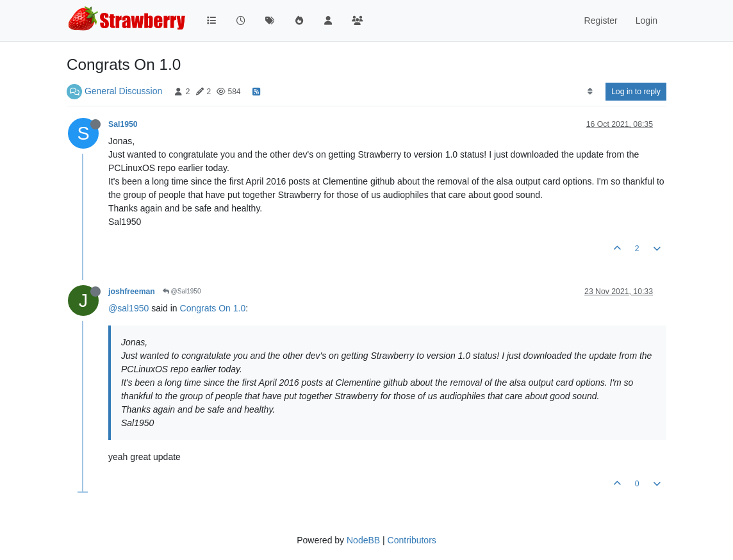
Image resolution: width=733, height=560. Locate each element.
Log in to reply (636, 92)
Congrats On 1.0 (213, 308)
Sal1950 (123, 124)
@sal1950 (128, 308)
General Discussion (123, 91)
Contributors (412, 540)
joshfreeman (132, 292)
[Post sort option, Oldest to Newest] (590, 92)
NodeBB (363, 540)
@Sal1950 (182, 291)
